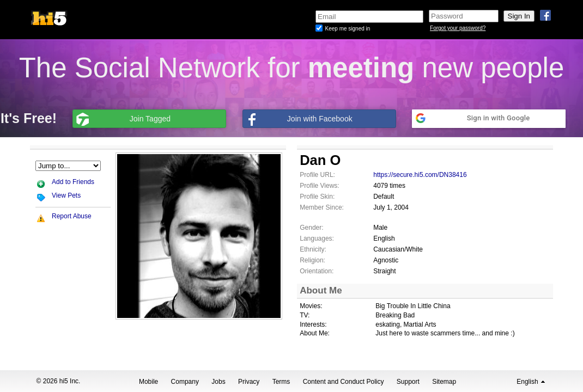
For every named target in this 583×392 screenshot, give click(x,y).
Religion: (312, 260)
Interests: (313, 324)
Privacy (249, 382)
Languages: (317, 238)
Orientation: (317, 271)
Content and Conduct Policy (344, 382)
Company (185, 382)
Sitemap (444, 382)
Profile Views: (319, 186)
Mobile (148, 382)
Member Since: (322, 207)
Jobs (218, 382)
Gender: (311, 228)
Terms (281, 382)
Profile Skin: (317, 197)
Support (408, 382)
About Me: (315, 333)
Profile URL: (317, 175)
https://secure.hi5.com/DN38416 (420, 175)
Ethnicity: (313, 249)
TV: (305, 315)
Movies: (311, 306)
